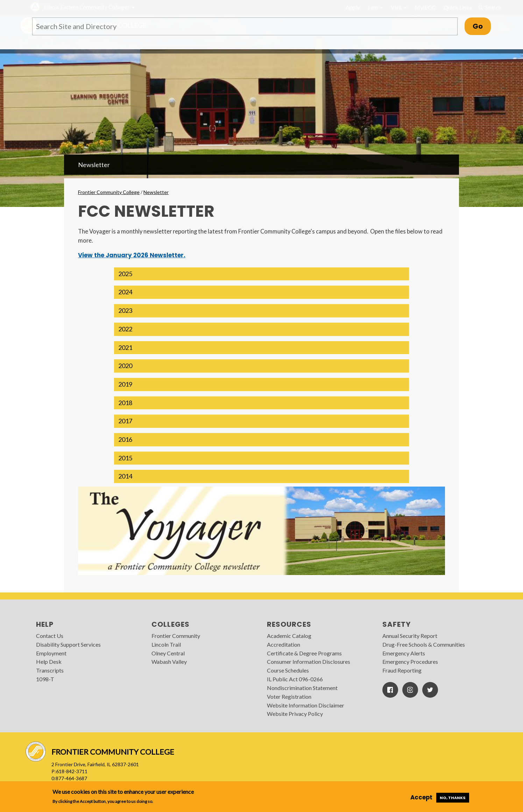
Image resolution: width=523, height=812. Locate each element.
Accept (421, 797)
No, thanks (453, 798)
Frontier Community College (109, 192)
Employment (51, 653)
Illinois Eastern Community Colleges (86, 7)
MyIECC (425, 7)
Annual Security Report (410, 636)
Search (489, 7)
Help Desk (49, 662)
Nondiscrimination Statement (302, 688)
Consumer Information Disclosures (309, 662)
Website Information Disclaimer (306, 705)
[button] (262, 274)
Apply (353, 7)
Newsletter (94, 165)
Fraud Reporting (402, 670)
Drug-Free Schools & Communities (424, 644)
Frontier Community (176, 636)
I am (375, 7)
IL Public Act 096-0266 (295, 679)
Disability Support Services (68, 644)
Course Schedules (288, 670)
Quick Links (458, 7)
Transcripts (50, 670)
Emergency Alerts (404, 653)
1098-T (45, 679)
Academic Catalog (289, 636)
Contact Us (50, 636)
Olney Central (168, 653)
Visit (399, 7)
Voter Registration (289, 696)
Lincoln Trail (166, 644)
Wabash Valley (169, 662)
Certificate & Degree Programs (304, 653)
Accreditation (284, 644)
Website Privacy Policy (295, 714)
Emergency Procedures (410, 662)
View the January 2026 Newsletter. (132, 255)
